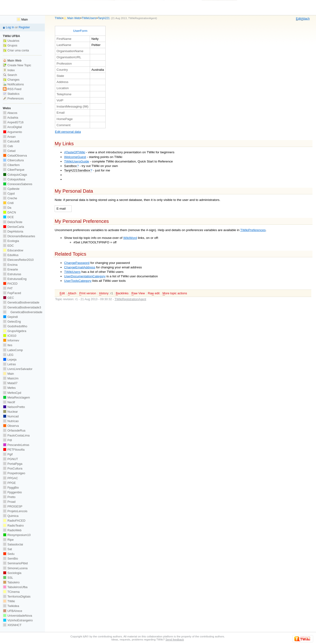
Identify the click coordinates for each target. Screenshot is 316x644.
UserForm (80, 31)
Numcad (11, 416)
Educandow (13, 250)
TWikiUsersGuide (77, 161)
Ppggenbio (12, 492)
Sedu (9, 554)
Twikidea (11, 606)
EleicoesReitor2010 (18, 260)
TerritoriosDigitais (17, 596)
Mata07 (10, 383)
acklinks (122, 293)
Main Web (74, 18)
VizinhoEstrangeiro (18, 620)
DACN (9, 212)
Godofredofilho (15, 326)
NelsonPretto (14, 407)
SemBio (10, 559)
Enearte (10, 269)
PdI (7, 440)
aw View (138, 293)
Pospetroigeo (14, 473)
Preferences (13, 98)
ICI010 (10, 336)
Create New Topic (17, 65)
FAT (8, 288)
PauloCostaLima (16, 435)
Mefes (9, 388)
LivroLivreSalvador (18, 369)
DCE (8, 217)
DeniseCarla (13, 227)
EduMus (11, 255)
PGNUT (10, 459)
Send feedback (175, 639)
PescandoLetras (16, 445)
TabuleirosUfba (15, 587)
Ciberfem (11, 165)
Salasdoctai (13, 544)
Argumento (12, 132)
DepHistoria (13, 231)
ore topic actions (175, 293)
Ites (8, 345)
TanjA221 (104, 18)
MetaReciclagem (16, 397)
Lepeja (10, 359)
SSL (8, 578)
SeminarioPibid (15, 563)
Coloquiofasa (14, 179)
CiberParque (14, 170)
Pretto (9, 497)
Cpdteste (11, 189)
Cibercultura (13, 160)
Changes (11, 80)
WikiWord (130, 238)
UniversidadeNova (17, 616)
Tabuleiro (11, 582)
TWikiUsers (89, 18)
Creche (10, 198)
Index (9, 70)
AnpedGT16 (13, 122)
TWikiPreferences (253, 230)
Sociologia (12, 573)
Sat (7, 549)
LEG (8, 355)
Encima (10, 265)
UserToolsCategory (78, 281)
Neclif (9, 402)
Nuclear (10, 412)
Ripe (8, 540)
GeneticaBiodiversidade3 (22, 307)
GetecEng (12, 322)
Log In (10, 27)
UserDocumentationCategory (85, 276)
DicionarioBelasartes (19, 236)
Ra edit (154, 293)
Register (24, 27)
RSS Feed (12, 89)
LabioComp (13, 350)
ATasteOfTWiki (75, 152)
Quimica (11, 516)
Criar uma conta (16, 50)
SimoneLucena (15, 568)
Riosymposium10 (17, 535)
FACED (10, 284)
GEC (8, 298)
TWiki (58, 18)
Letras (9, 364)
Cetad (9, 151)
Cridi (8, 203)
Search (10, 75)
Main (22, 19)
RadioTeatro (13, 526)
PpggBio (11, 488)
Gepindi (10, 317)
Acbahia (10, 118)
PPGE (9, 483)
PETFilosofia (14, 450)
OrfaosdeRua (14, 430)
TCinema (11, 592)
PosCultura (13, 468)
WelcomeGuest (75, 157)
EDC (8, 246)
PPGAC (10, 478)
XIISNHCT (12, 625)
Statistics (11, 94)
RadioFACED (14, 521)
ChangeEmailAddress (80, 267)
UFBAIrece (12, 611)
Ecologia (11, 241)
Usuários (11, 41)
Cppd (9, 193)
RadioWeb (12, 530)
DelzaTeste (13, 222)
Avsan (9, 137)
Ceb (8, 146)
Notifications (13, 84)
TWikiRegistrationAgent (142, 18)
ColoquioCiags (15, 175)
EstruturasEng (15, 279)
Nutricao (11, 421)
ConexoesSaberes (18, 184)
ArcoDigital (12, 127)
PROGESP (13, 506)
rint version (88, 293)
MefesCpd (12, 393)
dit (299, 19)
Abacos (10, 113)
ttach (305, 19)
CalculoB (11, 141)
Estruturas (12, 274)
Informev (11, 340)
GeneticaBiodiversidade (21, 302)
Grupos (10, 45)
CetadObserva (15, 156)
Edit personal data (68, 132)
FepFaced (12, 293)
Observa (11, 426)
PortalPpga (13, 464)
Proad (9, 502)
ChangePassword (77, 263)
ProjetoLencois (15, 511)
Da (7, 208)
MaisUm (11, 378)
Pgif (8, 454)
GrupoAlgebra (14, 331)
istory (104, 293)
